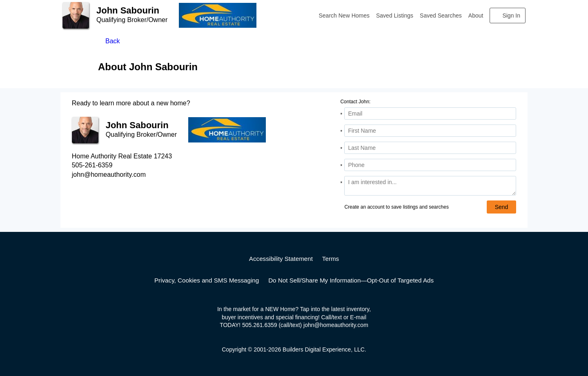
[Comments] (430, 186)
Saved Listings (395, 16)
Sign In (511, 16)
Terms (331, 259)
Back (113, 41)
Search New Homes (344, 16)
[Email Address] (430, 113)
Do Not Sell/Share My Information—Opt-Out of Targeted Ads (351, 280)
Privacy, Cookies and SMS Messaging (207, 280)
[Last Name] (430, 148)
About (476, 16)
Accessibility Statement (281, 259)
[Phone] (430, 165)
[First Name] (430, 131)
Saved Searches (441, 16)
